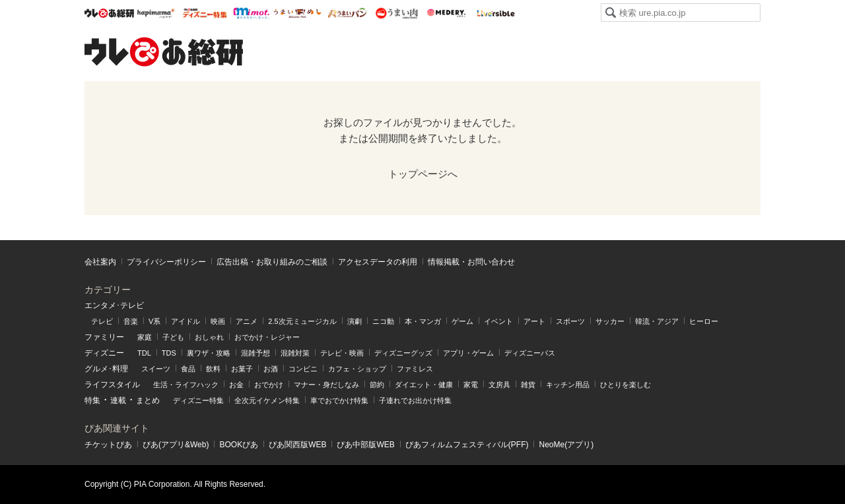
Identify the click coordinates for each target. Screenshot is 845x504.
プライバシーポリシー (166, 262)
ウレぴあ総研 (109, 13)
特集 (92, 400)
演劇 (355, 321)
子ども (173, 337)
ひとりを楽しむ (625, 385)
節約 (377, 385)
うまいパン (347, 13)
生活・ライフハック (186, 385)
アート (534, 321)
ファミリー (104, 337)
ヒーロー (704, 321)
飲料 (213, 369)
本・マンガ (423, 321)
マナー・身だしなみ (326, 385)
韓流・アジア (657, 321)
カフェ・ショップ (357, 369)
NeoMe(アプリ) (566, 445)
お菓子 (242, 369)
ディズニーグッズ (403, 353)
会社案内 (100, 262)
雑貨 (528, 385)
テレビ (102, 321)
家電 (471, 385)
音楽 (131, 321)
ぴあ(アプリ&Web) (176, 445)
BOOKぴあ (239, 445)
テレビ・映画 (342, 353)
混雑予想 (255, 353)
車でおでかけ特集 (339, 400)
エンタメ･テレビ (114, 305)
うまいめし (297, 13)
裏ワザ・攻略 (209, 353)
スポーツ (570, 321)
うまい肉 (396, 13)
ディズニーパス (530, 353)
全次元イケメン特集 (267, 400)
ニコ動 (383, 321)
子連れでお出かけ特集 (415, 400)
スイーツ (156, 369)
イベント (498, 321)
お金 (236, 385)
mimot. (251, 13)
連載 (118, 400)
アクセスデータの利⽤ (378, 262)
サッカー (610, 321)
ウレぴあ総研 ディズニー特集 (205, 13)
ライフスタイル (112, 385)
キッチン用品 (568, 385)
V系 (154, 321)
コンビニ (303, 369)
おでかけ (269, 385)
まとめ (148, 400)
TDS (169, 353)
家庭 (145, 337)
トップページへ (423, 174)
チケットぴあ (108, 445)
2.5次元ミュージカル (302, 321)
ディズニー (104, 353)
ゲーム (462, 321)
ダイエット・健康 (424, 385)
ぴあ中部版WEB (365, 445)
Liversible (495, 13)
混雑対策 (295, 353)
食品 (188, 369)
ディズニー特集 (198, 400)
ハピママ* (155, 13)
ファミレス (415, 369)
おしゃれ (209, 337)
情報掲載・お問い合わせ (471, 262)
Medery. (446, 13)
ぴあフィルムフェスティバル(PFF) (467, 445)
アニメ (247, 321)
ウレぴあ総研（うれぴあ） (164, 51)
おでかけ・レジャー (267, 337)
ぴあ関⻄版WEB (297, 445)
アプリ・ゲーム (468, 353)
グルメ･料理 (106, 369)
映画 (218, 321)
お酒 (271, 369)
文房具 (499, 385)
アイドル (186, 321)
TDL (144, 353)
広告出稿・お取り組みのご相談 (272, 262)
